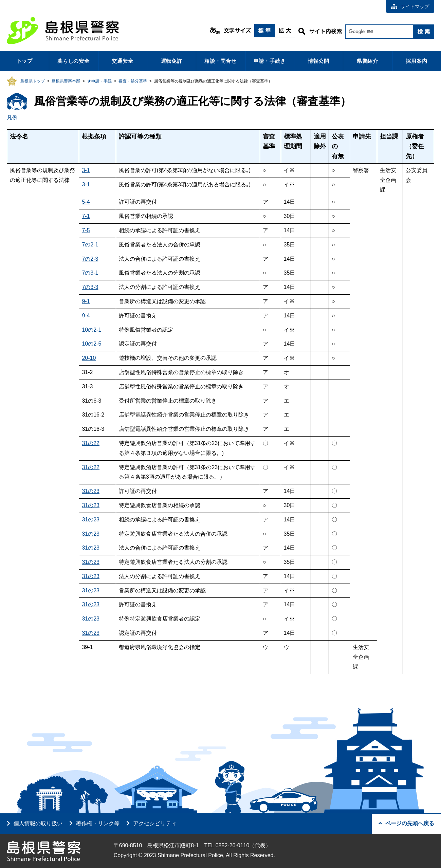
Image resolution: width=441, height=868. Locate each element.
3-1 (86, 170)
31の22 (91, 443)
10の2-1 (91, 330)
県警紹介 (367, 61)
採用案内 (416, 61)
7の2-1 (90, 245)
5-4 (86, 202)
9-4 (86, 316)
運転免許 (172, 61)
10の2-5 (91, 344)
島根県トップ (33, 81)
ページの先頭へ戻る (406, 823)
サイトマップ (410, 6)
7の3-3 (90, 287)
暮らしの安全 (73, 61)
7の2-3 (90, 259)
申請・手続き (270, 61)
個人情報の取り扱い (38, 823)
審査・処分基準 (133, 81)
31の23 (91, 491)
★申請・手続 (99, 81)
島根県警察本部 (66, 81)
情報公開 (319, 61)
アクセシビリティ (155, 823)
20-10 (89, 358)
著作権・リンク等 (98, 823)
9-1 (86, 301)
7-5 (86, 230)
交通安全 (122, 61)
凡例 (12, 118)
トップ (25, 61)
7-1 (86, 216)
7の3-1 (90, 273)
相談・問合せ (220, 61)
